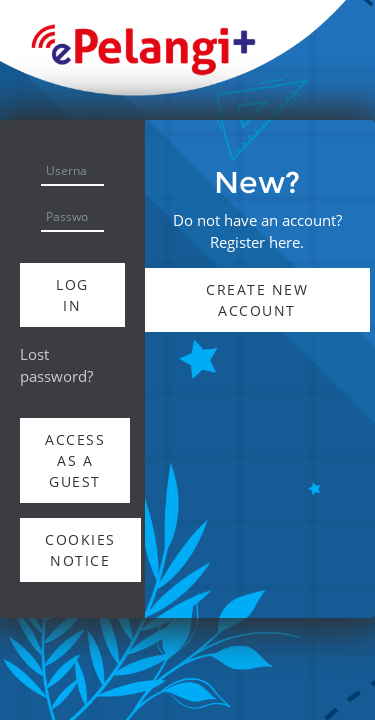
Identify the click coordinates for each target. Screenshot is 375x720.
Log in (72, 295)
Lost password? (56, 365)
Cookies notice (80, 550)
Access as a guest (75, 460)
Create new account (257, 300)
